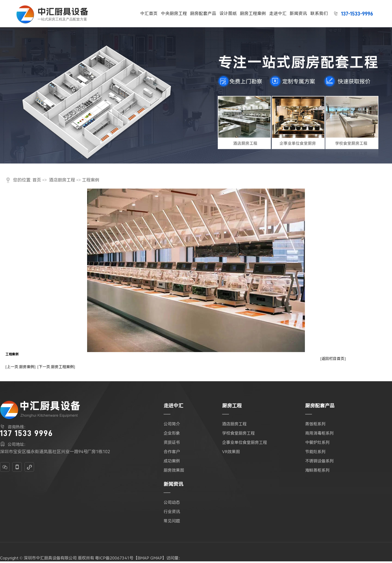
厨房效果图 (174, 470)
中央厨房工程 (174, 13)
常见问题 (172, 521)
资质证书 (172, 443)
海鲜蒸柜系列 (317, 470)
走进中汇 (278, 13)
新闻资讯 (298, 13)
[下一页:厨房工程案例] (56, 367)
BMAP (143, 558)
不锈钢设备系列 (319, 461)
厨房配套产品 (203, 13)
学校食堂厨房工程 (238, 433)
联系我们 (319, 13)
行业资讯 (172, 512)
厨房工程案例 (253, 13)
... (306, 477)
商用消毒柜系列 (319, 433)
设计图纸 (228, 13)
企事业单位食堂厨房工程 (245, 443)
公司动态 (172, 503)
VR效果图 (231, 452)
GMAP (156, 558)
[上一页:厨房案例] (20, 367)
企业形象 (172, 433)
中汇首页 (149, 13)
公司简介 (172, 424)
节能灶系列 (315, 452)
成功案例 (172, 461)
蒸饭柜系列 (315, 424)
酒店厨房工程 (62, 180)
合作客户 (172, 452)
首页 (37, 180)
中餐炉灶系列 (317, 443)
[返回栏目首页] (333, 359)
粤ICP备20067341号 (114, 558)
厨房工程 (232, 406)
